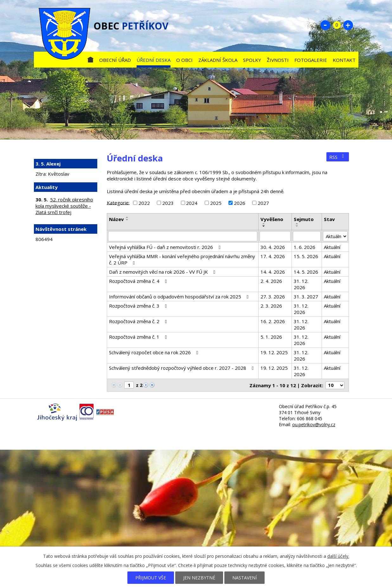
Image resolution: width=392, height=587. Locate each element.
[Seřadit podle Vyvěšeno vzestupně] (264, 224)
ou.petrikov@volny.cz (314, 424)
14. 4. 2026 (273, 272)
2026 (240, 203)
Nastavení (244, 578)
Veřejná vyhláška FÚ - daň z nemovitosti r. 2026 (166, 247)
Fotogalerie (311, 60)
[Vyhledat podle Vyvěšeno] (275, 236)
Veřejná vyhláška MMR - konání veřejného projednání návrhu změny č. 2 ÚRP (182, 259)
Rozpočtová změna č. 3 (139, 306)
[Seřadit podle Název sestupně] (127, 220)
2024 (192, 203)
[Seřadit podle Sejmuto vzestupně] (297, 224)
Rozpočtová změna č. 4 (139, 281)
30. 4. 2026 (273, 247)
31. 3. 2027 (306, 297)
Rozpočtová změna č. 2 (139, 321)
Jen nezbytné (199, 578)
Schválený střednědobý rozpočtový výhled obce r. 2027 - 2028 (182, 368)
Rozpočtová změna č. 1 (139, 337)
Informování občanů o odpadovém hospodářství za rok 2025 (180, 297)
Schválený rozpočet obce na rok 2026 (155, 352)
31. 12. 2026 (301, 284)
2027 (263, 203)
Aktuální (332, 247)
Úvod (90, 59)
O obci (184, 60)
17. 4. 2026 (273, 256)
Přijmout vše (151, 578)
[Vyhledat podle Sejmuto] (307, 236)
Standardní (337, 25)
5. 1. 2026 (271, 337)
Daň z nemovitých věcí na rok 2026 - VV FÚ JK (163, 272)
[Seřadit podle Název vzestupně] (127, 217)
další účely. (338, 556)
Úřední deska (154, 60)
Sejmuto (304, 219)
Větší (348, 25)
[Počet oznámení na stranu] (335, 385)
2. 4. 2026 (271, 281)
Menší (325, 25)
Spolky (252, 60)
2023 (168, 203)
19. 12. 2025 (274, 352)
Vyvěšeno (272, 219)
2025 (216, 203)
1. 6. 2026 (305, 247)
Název (116, 219)
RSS (337, 157)
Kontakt (344, 60)
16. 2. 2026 (273, 321)
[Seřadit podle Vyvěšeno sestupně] (264, 226)
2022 (144, 203)
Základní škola (218, 60)
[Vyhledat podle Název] (183, 236)
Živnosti (278, 60)
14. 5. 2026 (306, 272)
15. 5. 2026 (306, 256)
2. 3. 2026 (271, 306)
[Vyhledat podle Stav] (335, 236)
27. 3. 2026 (273, 297)
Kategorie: (118, 202)
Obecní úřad (115, 60)
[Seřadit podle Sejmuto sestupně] (297, 226)
